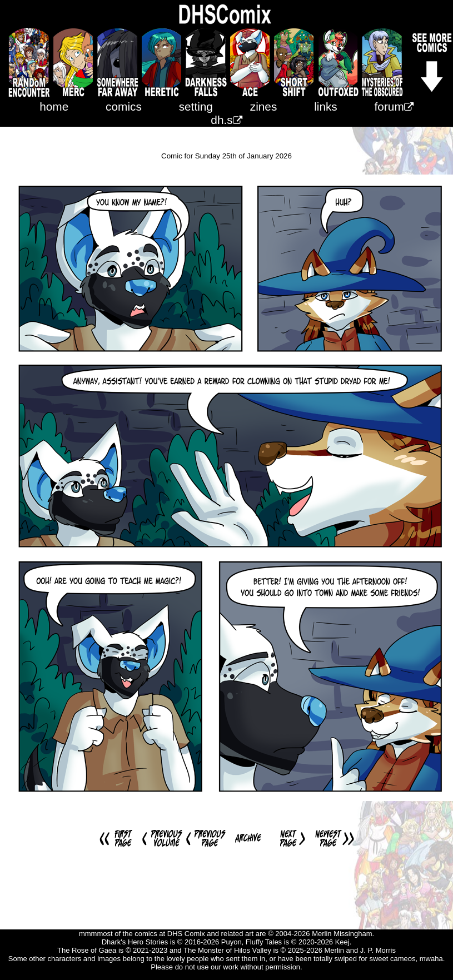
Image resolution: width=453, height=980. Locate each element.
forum (394, 106)
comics (124, 106)
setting (196, 106)
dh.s (226, 120)
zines (264, 106)
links (326, 106)
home (54, 106)
